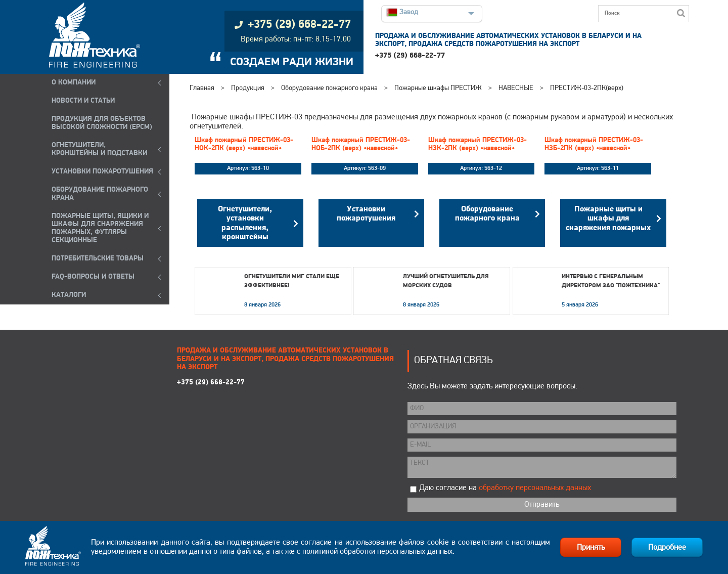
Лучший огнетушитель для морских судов (446, 281)
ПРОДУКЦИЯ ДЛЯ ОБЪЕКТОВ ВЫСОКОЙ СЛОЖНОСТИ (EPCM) (102, 123)
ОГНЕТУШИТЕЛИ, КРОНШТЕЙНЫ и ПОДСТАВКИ (99, 149)
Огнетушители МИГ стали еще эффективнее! (292, 281)
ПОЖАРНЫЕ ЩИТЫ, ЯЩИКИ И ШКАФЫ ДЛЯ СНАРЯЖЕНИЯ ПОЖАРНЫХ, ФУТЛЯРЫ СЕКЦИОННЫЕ (100, 228)
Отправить (542, 505)
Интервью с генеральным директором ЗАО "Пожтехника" (611, 281)
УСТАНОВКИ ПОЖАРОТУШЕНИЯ (102, 172)
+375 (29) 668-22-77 (410, 56)
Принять (591, 548)
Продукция (248, 88)
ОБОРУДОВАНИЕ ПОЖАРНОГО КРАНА (100, 194)
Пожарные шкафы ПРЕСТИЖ (438, 88)
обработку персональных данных (535, 488)
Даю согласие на (505, 488)
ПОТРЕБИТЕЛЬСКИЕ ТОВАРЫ (98, 259)
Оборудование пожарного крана (329, 88)
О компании (74, 83)
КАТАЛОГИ (69, 295)
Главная (202, 88)
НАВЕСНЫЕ (516, 88)
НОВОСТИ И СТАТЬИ (83, 101)
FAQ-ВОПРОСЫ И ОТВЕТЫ (93, 277)
